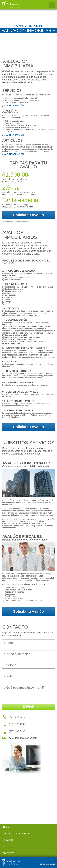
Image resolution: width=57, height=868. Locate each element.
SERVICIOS (8, 840)
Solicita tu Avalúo (29, 215)
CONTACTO (8, 853)
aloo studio (50, 864)
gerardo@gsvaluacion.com (23, 738)
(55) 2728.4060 (17, 724)
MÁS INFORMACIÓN (14, 106)
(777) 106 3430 (17, 731)
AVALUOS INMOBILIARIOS (16, 833)
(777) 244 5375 (17, 717)
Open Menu (52, 5)
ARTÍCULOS (9, 847)
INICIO (6, 827)
